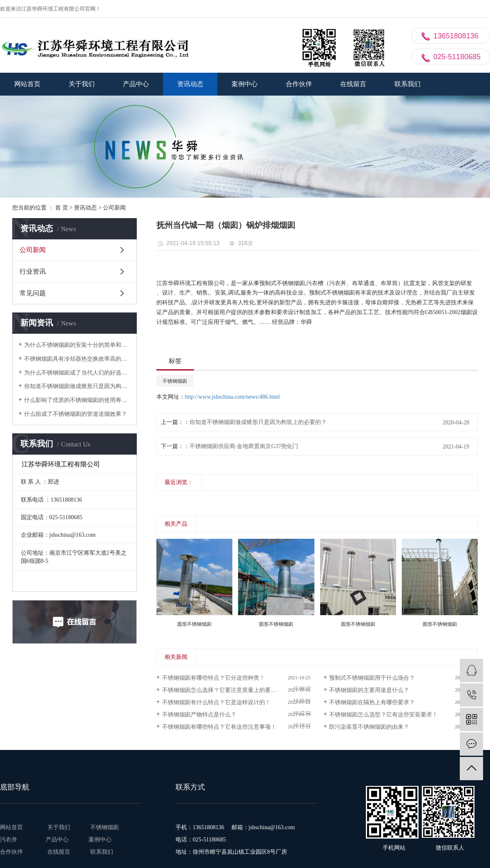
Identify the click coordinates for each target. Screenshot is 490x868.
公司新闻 (114, 208)
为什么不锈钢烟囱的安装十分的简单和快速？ (77, 345)
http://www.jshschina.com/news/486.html (233, 397)
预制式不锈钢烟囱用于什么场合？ (372, 678)
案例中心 (245, 84)
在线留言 (353, 84)
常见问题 (33, 293)
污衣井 (14, 840)
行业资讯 (33, 271)
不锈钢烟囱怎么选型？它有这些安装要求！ (383, 715)
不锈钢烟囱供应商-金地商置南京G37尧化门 (244, 446)
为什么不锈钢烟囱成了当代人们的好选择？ (77, 373)
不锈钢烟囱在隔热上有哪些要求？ (372, 702)
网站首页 (27, 84)
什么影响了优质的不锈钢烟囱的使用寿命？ (77, 400)
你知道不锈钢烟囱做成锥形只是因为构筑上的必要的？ (77, 386)
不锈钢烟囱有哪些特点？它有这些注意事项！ (219, 727)
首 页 (62, 208)
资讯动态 (190, 84)
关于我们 (82, 84)
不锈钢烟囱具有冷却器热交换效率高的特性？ (77, 359)
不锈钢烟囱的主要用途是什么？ (369, 690)
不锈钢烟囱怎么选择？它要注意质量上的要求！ (222, 690)
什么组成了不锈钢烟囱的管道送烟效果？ (76, 414)
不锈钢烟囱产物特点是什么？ (199, 715)
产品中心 (136, 84)
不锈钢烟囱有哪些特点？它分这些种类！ (214, 678)
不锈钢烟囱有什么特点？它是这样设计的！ (216, 702)
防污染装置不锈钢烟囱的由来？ (369, 727)
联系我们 (408, 84)
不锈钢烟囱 (175, 381)
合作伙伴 (299, 84)
